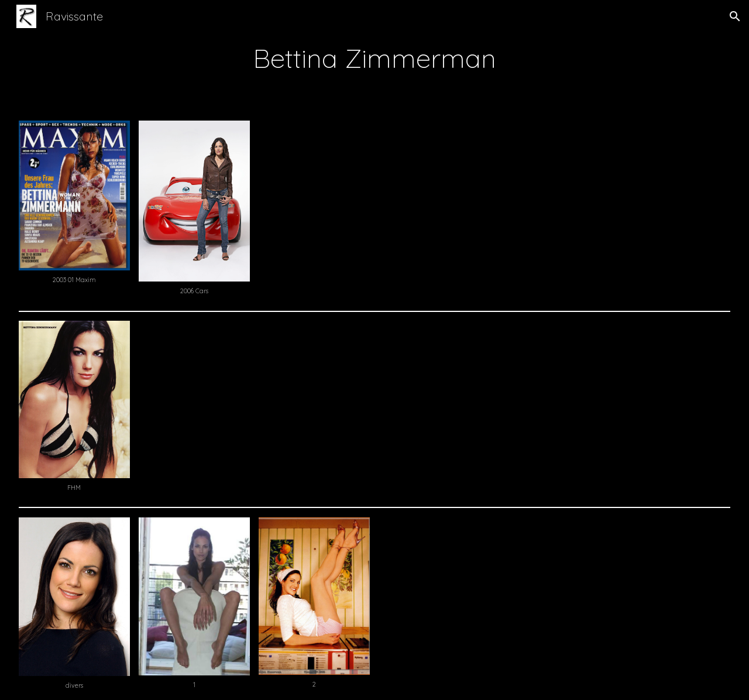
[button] (735, 16)
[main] (374, 58)
